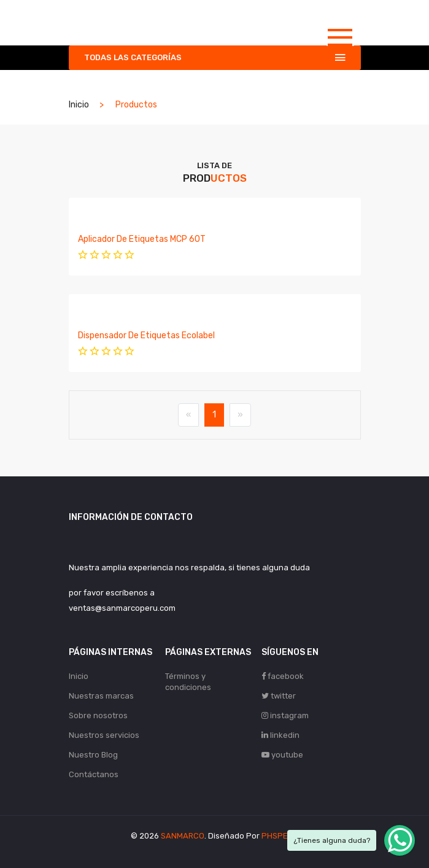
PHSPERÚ (280, 836)
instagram (285, 715)
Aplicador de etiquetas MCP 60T (142, 239)
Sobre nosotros (98, 715)
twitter (279, 696)
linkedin (280, 735)
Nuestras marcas (101, 696)
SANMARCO (183, 836)
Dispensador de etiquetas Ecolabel (146, 335)
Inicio (79, 105)
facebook (283, 676)
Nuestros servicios (104, 735)
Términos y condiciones (188, 682)
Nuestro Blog (93, 755)
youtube (282, 755)
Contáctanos (94, 774)
